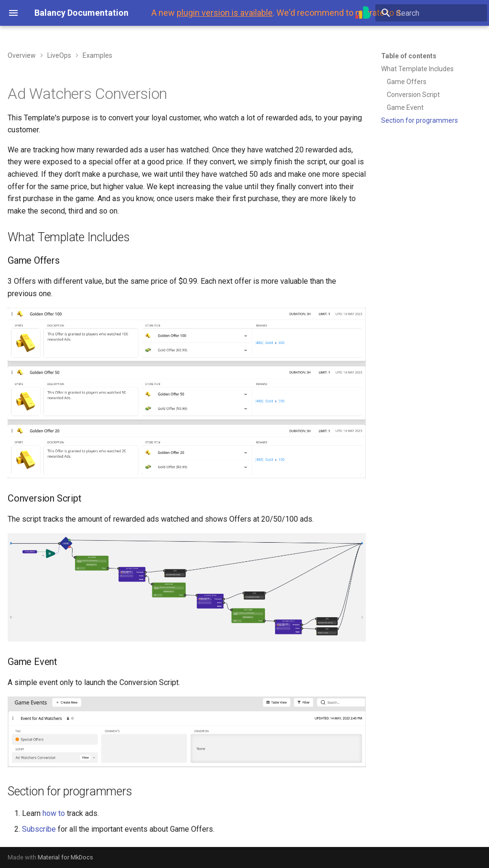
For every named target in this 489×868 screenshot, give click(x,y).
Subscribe (39, 829)
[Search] (431, 13)
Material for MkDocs (65, 857)
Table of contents (409, 56)
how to (54, 813)
